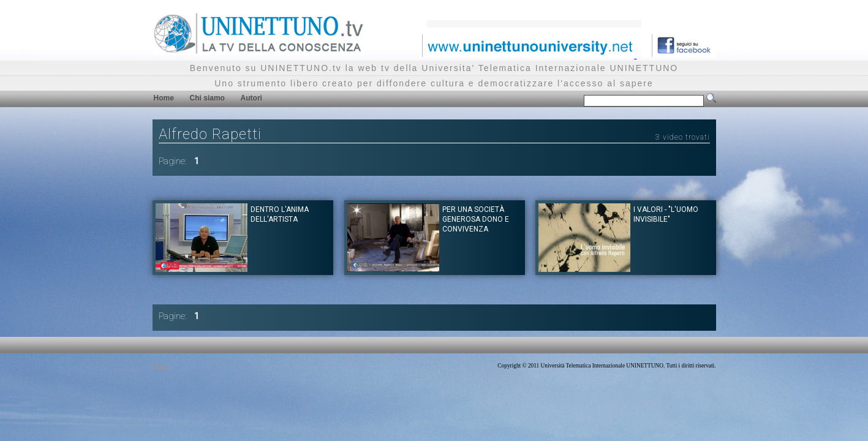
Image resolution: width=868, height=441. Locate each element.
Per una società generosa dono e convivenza (476, 219)
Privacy (161, 366)
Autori (251, 98)
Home (164, 98)
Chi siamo (207, 98)
